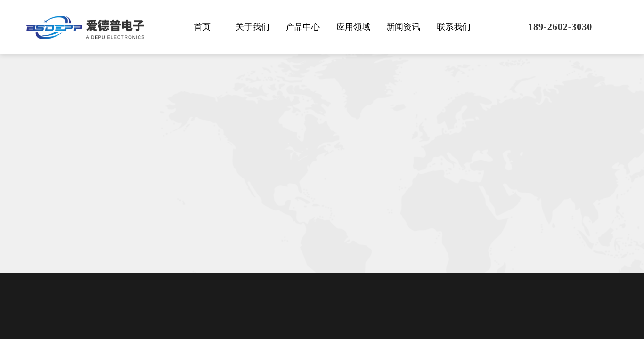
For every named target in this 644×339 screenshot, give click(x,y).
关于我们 (253, 27)
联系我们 (454, 27)
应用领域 (353, 27)
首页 (202, 27)
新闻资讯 (403, 27)
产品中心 (303, 27)
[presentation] (576, 285)
